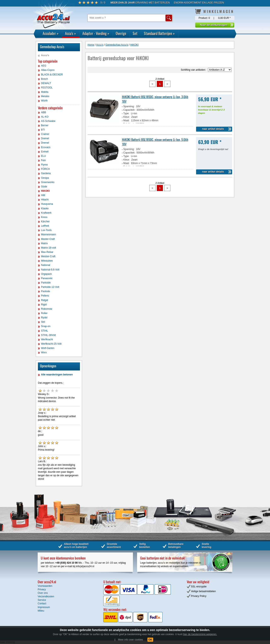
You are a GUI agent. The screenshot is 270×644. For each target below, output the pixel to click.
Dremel (45, 138)
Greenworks (48, 182)
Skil (43, 322)
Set (135, 33)
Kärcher (45, 221)
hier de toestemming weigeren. (200, 634)
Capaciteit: (129, 110)
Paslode (45, 291)
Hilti (43, 195)
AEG (44, 66)
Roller (44, 313)
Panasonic (47, 278)
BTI (43, 130)
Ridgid (45, 300)
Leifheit (45, 226)
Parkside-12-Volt (50, 287)
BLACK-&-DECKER (52, 75)
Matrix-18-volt (49, 248)
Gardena (46, 173)
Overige (121, 33)
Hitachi (45, 200)
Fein (43, 160)
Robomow (47, 309)
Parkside (46, 283)
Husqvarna (47, 204)
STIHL (45, 331)
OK (150, 640)
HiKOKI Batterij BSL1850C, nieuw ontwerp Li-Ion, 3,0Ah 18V (155, 99)
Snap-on (46, 326)
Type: (126, 113)
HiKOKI (45, 191)
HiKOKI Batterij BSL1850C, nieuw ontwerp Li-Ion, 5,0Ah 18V (155, 142)
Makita (45, 92)
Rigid (44, 305)
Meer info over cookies (131, 640)
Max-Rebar (47, 252)
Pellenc (45, 296)
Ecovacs (46, 147)
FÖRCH (45, 169)
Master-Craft (48, 239)
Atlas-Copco (48, 70)
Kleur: (127, 117)
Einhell (45, 152)
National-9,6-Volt (50, 270)
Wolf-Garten (48, 348)
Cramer (45, 134)
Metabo (45, 96)
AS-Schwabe (48, 121)
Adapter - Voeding (96, 33)
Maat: (127, 120)
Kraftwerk (46, 213)
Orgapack (46, 274)
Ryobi (44, 318)
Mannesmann (49, 235)
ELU (43, 156)
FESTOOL (47, 88)
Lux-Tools (46, 230)
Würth (44, 101)
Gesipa (45, 178)
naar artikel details (213, 129)
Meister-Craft (48, 256)
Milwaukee (47, 261)
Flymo (44, 165)
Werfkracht (47, 339)
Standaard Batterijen (159, 33)
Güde (44, 187)
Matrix (44, 243)
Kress (44, 217)
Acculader (51, 33)
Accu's (71, 33)
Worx (44, 352)
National (46, 265)
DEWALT (46, 83)
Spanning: (129, 106)
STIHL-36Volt (48, 335)
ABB (43, 112)
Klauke (45, 208)
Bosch (44, 79)
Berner (45, 125)
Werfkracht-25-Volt (51, 344)
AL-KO (45, 117)
